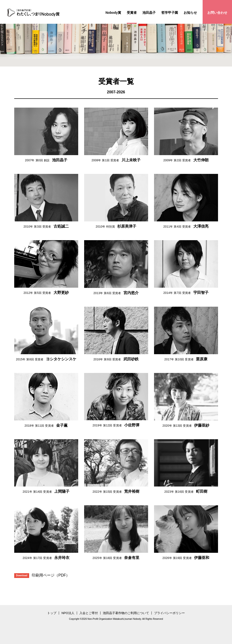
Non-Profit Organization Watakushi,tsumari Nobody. (114, 619)
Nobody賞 (113, 13)
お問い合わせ (217, 13)
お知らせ (190, 13)
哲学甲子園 (170, 13)
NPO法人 (68, 613)
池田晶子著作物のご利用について (126, 613)
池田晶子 (149, 13)
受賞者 (132, 13)
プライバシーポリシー (169, 613)
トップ (52, 613)
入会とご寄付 (89, 613)
